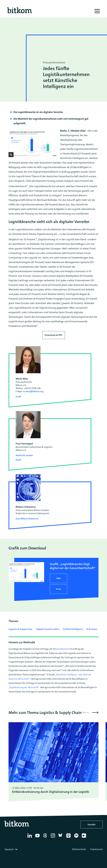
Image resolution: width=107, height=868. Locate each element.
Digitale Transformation (48, 629)
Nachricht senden (24, 455)
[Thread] (46, 838)
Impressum (96, 849)
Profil (18, 397)
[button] (95, 712)
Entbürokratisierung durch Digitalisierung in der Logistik (51, 792)
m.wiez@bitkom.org (33, 391)
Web (59, 578)
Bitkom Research (61, 649)
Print (58, 589)
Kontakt (92, 824)
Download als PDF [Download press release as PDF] (54, 335)
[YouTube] (38, 838)
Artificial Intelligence (73, 629)
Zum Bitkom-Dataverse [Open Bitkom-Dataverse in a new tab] (27, 519)
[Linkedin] (30, 838)
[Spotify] (77, 838)
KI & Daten (92, 629)
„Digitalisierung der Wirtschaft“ (24, 687)
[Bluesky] (61, 838)
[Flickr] (84, 838)
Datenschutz (79, 849)
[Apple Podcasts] (69, 838)
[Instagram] (53, 838)
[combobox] (11, 849)
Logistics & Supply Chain (20, 629)
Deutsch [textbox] (9, 849)
